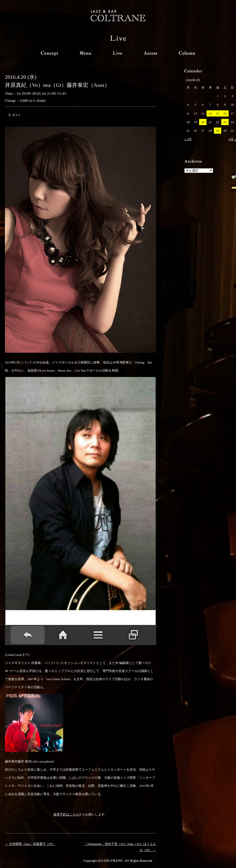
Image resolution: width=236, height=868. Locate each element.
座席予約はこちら (66, 814)
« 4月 (188, 139)
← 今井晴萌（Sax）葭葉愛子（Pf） (30, 844)
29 (217, 131)
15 (217, 113)
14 (210, 113)
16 (225, 113)
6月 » (232, 139)
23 (225, 122)
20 (203, 122)
